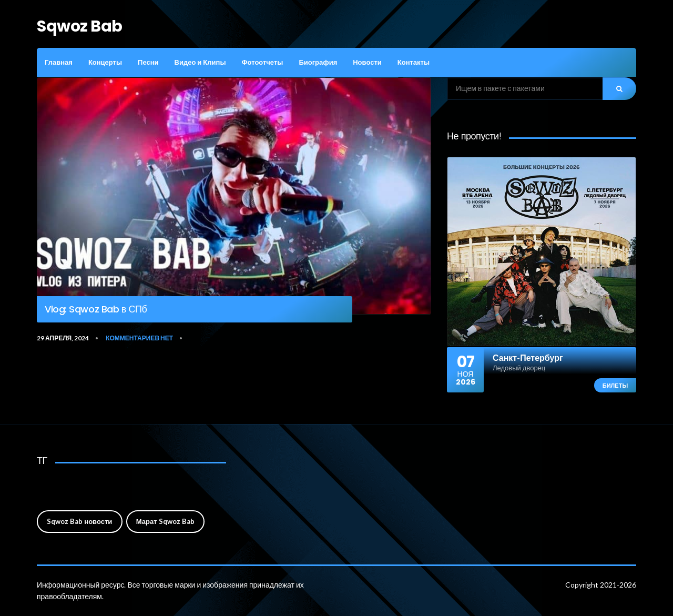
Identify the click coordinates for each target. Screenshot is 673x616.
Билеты (615, 385)
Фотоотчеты (262, 62)
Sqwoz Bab (80, 26)
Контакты (414, 62)
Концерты (105, 62)
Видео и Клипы (200, 62)
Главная (59, 62)
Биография (318, 62)
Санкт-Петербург (528, 357)
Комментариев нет (139, 338)
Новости (367, 62)
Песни (148, 62)
